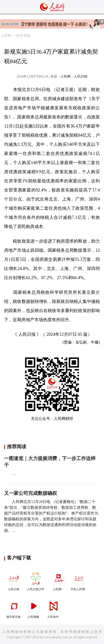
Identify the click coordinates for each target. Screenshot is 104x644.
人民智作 (53, 608)
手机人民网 (78, 580)
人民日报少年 (36, 580)
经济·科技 (23, 36)
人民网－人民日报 (74, 77)
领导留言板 (14, 608)
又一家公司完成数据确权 (31, 493)
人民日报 (14, 580)
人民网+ (58, 580)
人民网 (6, 36)
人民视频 (34, 608)
